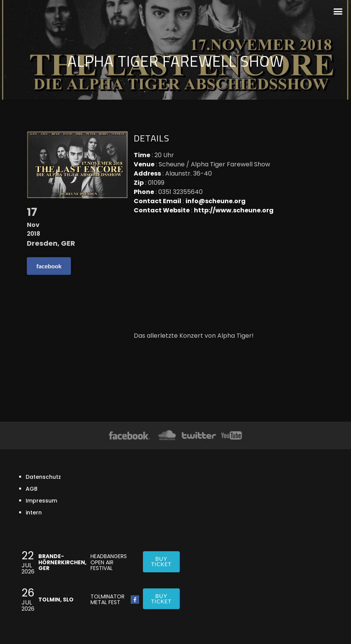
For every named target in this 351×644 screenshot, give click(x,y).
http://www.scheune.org (234, 210)
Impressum (41, 501)
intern (34, 513)
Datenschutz (43, 477)
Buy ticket (161, 561)
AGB (32, 489)
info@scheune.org (216, 201)
